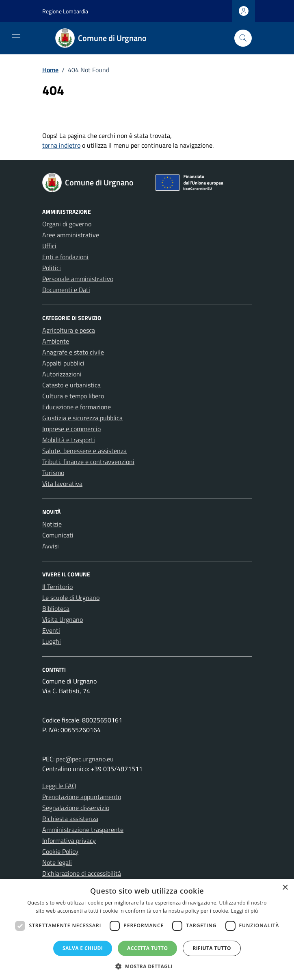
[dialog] (147, 929)
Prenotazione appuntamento (82, 797)
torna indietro (61, 145)
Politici (52, 268)
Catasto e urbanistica (71, 385)
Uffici (49, 246)
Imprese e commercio (71, 429)
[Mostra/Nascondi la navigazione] (16, 37)
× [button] (285, 888)
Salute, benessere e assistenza (84, 451)
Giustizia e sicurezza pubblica (82, 418)
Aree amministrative (71, 235)
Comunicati (58, 535)
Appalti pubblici (63, 363)
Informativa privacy (69, 840)
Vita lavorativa (62, 484)
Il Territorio (57, 587)
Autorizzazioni (62, 374)
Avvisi (51, 546)
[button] (147, 966)
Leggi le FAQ (59, 786)
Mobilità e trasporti (69, 440)
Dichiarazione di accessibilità (82, 873)
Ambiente (56, 341)
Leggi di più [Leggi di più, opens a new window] (245, 911)
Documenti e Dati (66, 290)
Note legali (57, 862)
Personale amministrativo (78, 279)
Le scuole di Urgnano (71, 597)
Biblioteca (56, 608)
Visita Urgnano (63, 619)
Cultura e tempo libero (73, 396)
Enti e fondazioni (65, 257)
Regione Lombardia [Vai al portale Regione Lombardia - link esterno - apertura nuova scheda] (65, 11)
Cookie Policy (60, 851)
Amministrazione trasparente (83, 830)
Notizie (52, 524)
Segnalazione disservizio (76, 808)
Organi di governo (67, 224)
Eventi (51, 630)
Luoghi (52, 641)
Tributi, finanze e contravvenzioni (88, 462)
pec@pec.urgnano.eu (85, 759)
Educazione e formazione (77, 407)
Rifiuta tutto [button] (212, 948)
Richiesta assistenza (70, 819)
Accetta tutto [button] (147, 948)
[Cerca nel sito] (243, 38)
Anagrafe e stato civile (73, 352)
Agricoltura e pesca (69, 330)
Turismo (53, 473)
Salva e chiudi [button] (83, 948)
